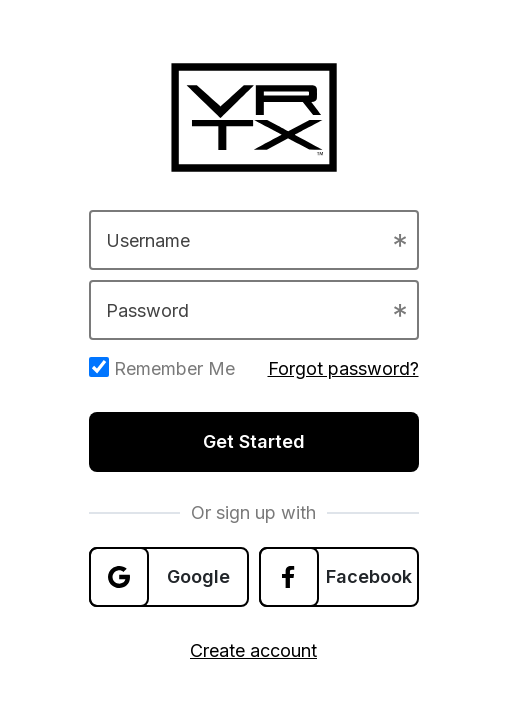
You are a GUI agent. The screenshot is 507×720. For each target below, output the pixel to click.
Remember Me (162, 368)
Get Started (254, 441)
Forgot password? (343, 368)
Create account (253, 650)
